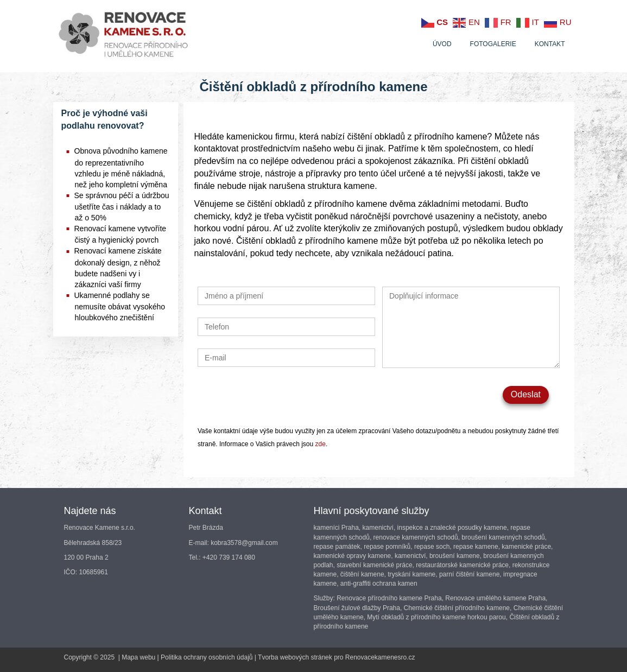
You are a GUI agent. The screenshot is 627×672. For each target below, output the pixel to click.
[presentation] (280, 396)
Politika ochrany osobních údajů (207, 657)
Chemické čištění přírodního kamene (457, 608)
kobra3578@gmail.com (244, 543)
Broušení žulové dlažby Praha (357, 608)
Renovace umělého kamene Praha (495, 598)
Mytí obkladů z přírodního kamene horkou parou (436, 617)
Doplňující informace (471, 327)
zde (321, 444)
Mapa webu (138, 657)
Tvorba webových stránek (295, 657)
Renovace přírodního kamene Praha (389, 598)
